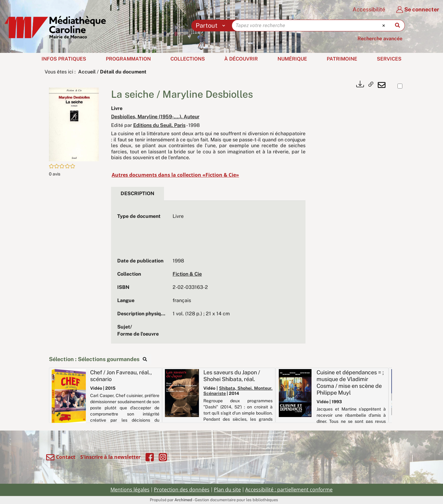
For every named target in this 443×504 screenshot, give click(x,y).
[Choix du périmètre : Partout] (212, 26)
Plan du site (227, 490)
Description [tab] (138, 193)
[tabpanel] (208, 275)
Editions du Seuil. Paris (159, 125)
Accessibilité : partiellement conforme (289, 490)
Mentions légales (130, 490)
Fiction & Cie (187, 274)
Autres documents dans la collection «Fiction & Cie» (175, 175)
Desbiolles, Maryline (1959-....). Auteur (155, 117)
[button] (74, 124)
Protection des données (182, 490)
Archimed (183, 500)
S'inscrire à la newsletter (110, 457)
